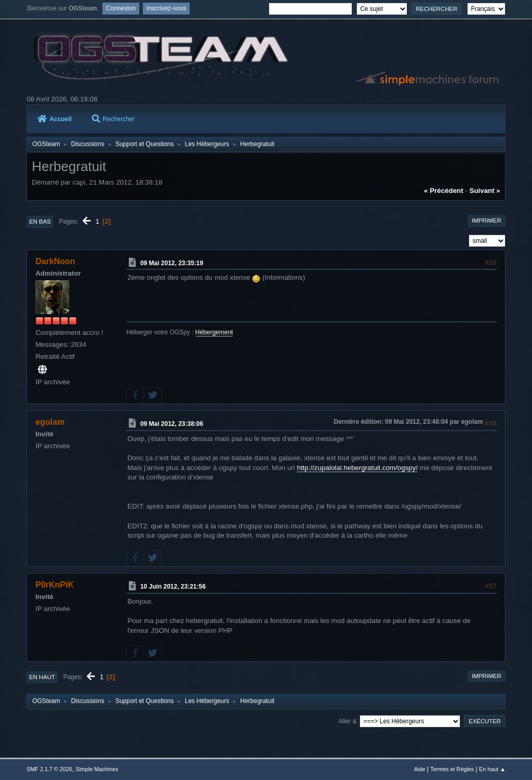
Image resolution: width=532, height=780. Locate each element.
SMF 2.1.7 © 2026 (49, 769)
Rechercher (114, 119)
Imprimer (487, 220)
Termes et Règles (452, 769)
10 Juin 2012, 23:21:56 (173, 587)
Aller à (347, 721)
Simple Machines (97, 769)
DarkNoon (55, 261)
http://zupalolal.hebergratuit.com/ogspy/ (357, 468)
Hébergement (214, 332)
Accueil (55, 119)
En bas (40, 222)
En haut (42, 677)
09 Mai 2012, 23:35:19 (172, 263)
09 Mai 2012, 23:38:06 (172, 424)
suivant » (485, 191)
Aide (420, 769)
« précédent (444, 191)
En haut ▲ (492, 769)
